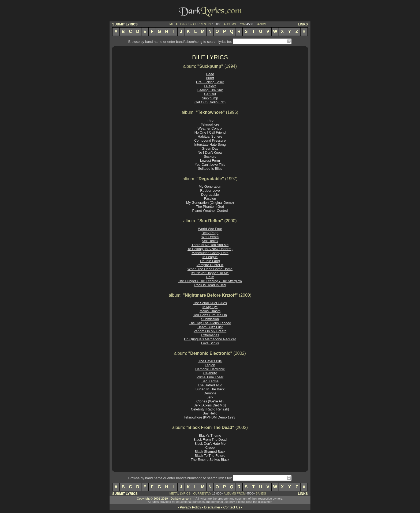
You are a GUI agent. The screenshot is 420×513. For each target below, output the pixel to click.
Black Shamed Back (210, 452)
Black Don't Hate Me (210, 444)
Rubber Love (210, 191)
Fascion (210, 199)
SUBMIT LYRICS (125, 24)
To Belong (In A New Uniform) (210, 249)
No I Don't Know (210, 152)
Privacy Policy (190, 507)
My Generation (210, 186)
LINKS (303, 24)
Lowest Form (210, 161)
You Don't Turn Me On (210, 315)
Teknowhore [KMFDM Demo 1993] (210, 417)
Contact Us (232, 507)
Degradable (210, 195)
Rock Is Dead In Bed (210, 285)
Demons (210, 393)
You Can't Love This (210, 165)
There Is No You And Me (210, 245)
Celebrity (210, 373)
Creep (210, 448)
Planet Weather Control (210, 211)
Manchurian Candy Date (210, 253)
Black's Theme (210, 435)
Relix (210, 277)
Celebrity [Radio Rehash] (210, 409)
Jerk (210, 397)
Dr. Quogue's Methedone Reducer (210, 339)
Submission (210, 319)
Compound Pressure (210, 140)
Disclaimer (212, 507)
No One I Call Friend (210, 132)
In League (210, 257)
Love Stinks (210, 343)
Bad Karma (210, 381)
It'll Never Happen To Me (210, 273)
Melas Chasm (210, 311)
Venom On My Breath (210, 331)
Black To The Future (210, 456)
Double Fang (210, 261)
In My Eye (210, 307)
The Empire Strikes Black (210, 460)
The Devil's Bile (210, 361)
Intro (210, 120)
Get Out (210, 94)
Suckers (210, 156)
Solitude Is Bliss (210, 169)
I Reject (210, 86)
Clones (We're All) (210, 401)
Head (210, 74)
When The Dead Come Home (210, 269)
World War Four (210, 229)
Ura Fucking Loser (210, 82)
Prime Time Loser (210, 377)
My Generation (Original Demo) (210, 203)
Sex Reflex (210, 241)
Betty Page (210, 233)
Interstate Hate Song (210, 144)
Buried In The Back (210, 389)
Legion (210, 365)
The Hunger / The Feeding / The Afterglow (210, 281)
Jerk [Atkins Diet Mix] (210, 405)
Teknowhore (210, 124)
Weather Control (210, 128)
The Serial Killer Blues (210, 303)
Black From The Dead (210, 440)
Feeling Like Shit (210, 90)
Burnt (210, 78)
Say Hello (210, 413)
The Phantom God (210, 207)
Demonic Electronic (210, 369)
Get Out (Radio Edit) (210, 102)
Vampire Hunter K (210, 265)
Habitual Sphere (210, 136)
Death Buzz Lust (210, 327)
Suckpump (210, 98)
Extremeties (210, 335)
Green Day (210, 148)
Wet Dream (210, 237)
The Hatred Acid (210, 385)
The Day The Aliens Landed (210, 323)
